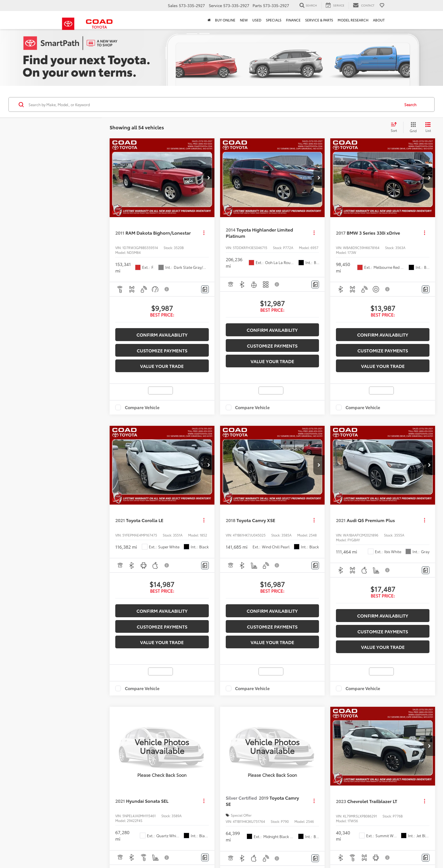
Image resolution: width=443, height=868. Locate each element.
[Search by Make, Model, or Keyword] (213, 102)
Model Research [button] (353, 20)
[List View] (428, 125)
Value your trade (162, 364)
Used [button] (257, 20)
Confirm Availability (162, 332)
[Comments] (205, 287)
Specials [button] (274, 20)
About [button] (379, 20)
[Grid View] (412, 125)
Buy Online (225, 20)
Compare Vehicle (142, 405)
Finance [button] (293, 20)
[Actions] (204, 230)
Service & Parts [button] (319, 20)
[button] (209, 175)
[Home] (209, 20)
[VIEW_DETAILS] (162, 744)
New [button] (244, 20)
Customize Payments (162, 348)
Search (410, 102)
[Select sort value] (396, 125)
